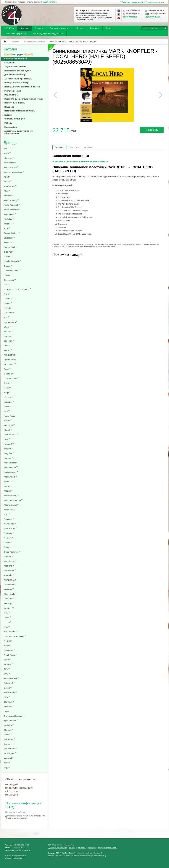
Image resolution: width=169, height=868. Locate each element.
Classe (8, 275)
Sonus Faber (11, 693)
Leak (7, 439)
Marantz (9, 458)
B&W (7, 228)
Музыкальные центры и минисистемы (24, 99)
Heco (7, 388)
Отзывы (110, 28)
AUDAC (8, 149)
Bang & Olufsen (12, 233)
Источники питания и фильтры (20, 111)
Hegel (8, 393)
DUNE (8, 294)
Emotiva (9, 332)
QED (7, 613)
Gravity (8, 383)
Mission (8, 491)
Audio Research (12, 205)
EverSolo (9, 336)
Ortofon (8, 557)
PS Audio (9, 575)
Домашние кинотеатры (16, 75)
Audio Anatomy (11, 200)
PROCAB (9, 566)
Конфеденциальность (108, 848)
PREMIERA (10, 561)
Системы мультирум (15, 119)
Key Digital (10, 425)
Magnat (8, 449)
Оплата (80, 28)
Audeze (8, 196)
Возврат (92, 848)
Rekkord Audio (11, 632)
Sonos (8, 688)
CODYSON (10, 252)
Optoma (8, 547)
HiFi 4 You (9, 28)
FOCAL (8, 350)
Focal (8, 369)
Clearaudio (10, 280)
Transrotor (10, 739)
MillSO (8, 486)
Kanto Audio (10, 416)
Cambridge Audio (13, 261)
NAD (7, 514)
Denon (8, 303)
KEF (7, 411)
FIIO (7, 346)
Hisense (8, 397)
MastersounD (11, 472)
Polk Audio (10, 599)
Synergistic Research (15, 716)
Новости (39, 28)
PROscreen (10, 570)
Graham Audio (11, 378)
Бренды (10, 143)
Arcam (8, 182)
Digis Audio (10, 313)
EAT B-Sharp (11, 322)
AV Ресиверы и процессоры (18, 79)
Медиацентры (11, 95)
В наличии (9, 63)
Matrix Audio (11, 477)
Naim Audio (10, 524)
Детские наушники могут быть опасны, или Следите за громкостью (25, 817)
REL (7, 627)
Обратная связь (130, 17)
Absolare (9, 158)
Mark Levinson (11, 463)
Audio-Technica (12, 210)
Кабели (8, 115)
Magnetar (9, 453)
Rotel (7, 646)
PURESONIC (11, 580)
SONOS (8, 664)
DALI (7, 285)
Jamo (8, 407)
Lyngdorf (9, 444)
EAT (7, 317)
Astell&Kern (10, 186)
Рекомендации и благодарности (48, 34)
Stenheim (9, 702)
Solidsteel (9, 683)
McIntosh (9, 482)
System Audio (11, 720)
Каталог (24, 28)
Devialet (9, 308)
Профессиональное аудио (18, 71)
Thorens (9, 730)
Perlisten (9, 589)
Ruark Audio (10, 655)
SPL (7, 669)
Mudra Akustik (11, 505)
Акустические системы (16, 67)
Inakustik (9, 402)
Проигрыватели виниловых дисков (22, 87)
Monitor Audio (12, 496)
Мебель (8, 123)
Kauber (8, 420)
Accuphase (10, 163)
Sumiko (8, 707)
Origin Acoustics (12, 552)
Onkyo (8, 543)
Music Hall (10, 510)
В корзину (152, 130)
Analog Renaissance (14, 172)
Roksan (8, 641)
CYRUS (9, 257)
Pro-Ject (9, 608)
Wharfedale (10, 753)
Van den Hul (10, 749)
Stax (7, 697)
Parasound (10, 585)
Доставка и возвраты (60, 28)
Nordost (9, 538)
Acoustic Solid (11, 167)
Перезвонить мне (153, 17)
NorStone (9, 533)
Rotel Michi (10, 650)
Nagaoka (9, 519)
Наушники (9, 107)
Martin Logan (11, 467)
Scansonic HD (11, 678)
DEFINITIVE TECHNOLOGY (18, 289)
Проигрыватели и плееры (17, 83)
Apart (7, 177)
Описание (59, 147)
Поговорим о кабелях (15, 812)
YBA (7, 763)
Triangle (8, 744)
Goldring (9, 374)
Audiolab (9, 219)
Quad (8, 617)
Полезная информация (16, 34)
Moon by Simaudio (13, 500)
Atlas (7, 191)
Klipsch (9, 430)
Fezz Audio (10, 364)
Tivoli (7, 735)
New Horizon (11, 528)
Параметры (74, 147)
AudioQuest (10, 214)
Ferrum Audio (11, 360)
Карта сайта (69, 845)
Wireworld (9, 758)
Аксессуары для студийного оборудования (19, 132)
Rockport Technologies (15, 636)
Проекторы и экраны (15, 103)
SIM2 (7, 660)
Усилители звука (13, 91)
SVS (7, 674)
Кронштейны (11, 127)
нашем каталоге (50, 2)
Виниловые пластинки (15, 59)
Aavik (8, 153)
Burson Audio (11, 247)
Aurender (9, 224)
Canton (8, 266)
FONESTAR (10, 355)
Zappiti (8, 767)
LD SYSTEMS (11, 435)
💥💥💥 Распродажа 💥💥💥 (19, 55)
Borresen (9, 243)
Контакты (95, 28)
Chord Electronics (13, 270)
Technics (9, 725)
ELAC (8, 327)
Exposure (9, 341)
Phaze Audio (10, 594)
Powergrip (9, 603)
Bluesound (10, 238)
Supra (7, 711)
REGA (8, 622)
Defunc (8, 299)
